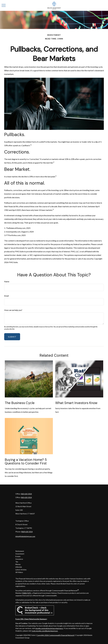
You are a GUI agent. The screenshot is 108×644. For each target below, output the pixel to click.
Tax (17, 562)
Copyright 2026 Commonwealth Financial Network (55, 635)
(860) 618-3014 (27, 532)
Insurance (19, 559)
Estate (18, 556)
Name (7, 281)
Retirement (20, 551)
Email (6, 296)
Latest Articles (21, 570)
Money (18, 564)
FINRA (24, 593)
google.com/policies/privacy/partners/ (49, 628)
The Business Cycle (20, 403)
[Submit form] (12, 337)
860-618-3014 (26, 494)
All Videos (19, 572)
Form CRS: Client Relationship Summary (31, 619)
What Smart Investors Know (76, 403)
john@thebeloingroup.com (25, 536)
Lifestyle (19, 567)
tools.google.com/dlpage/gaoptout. (45, 631)
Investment (20, 554)
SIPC (29, 593)
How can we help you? (13, 310)
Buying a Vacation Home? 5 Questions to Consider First (26, 462)
